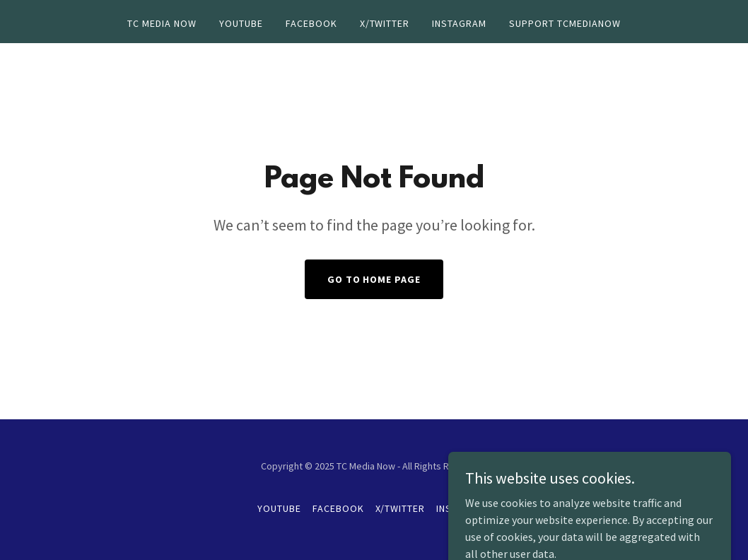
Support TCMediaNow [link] (565, 23)
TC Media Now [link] (162, 23)
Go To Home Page (374, 279)
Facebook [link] (311, 23)
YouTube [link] (241, 23)
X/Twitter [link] (385, 23)
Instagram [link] (459, 23)
